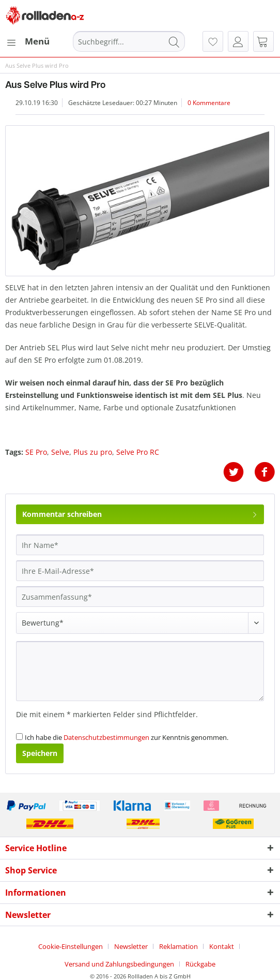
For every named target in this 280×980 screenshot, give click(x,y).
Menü (28, 40)
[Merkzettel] (213, 41)
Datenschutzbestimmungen (106, 737)
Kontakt (222, 946)
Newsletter (131, 946)
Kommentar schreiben (140, 513)
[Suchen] (174, 41)
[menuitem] (27, 41)
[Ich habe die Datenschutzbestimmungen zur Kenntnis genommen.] (19, 737)
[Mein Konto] (238, 41)
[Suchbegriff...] (129, 41)
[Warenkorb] (263, 41)
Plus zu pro (93, 452)
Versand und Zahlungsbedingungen (119, 964)
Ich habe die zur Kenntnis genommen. (127, 737)
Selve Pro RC (138, 452)
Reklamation (178, 946)
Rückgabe (200, 964)
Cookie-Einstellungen (71, 946)
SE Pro (36, 452)
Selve (60, 452)
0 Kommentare (209, 103)
